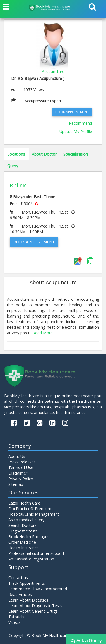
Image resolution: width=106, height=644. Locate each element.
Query (13, 166)
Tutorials (16, 617)
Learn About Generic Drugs (33, 611)
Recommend (80, 123)
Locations (16, 154)
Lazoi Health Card (24, 503)
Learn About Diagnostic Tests (35, 606)
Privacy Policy (21, 479)
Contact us (18, 578)
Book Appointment (72, 112)
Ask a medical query (26, 520)
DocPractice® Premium (30, 509)
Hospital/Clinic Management (34, 514)
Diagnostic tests (23, 531)
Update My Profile (76, 132)
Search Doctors (22, 525)
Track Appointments (27, 583)
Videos (14, 622)
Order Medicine (22, 542)
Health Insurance (24, 548)
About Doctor (44, 154)
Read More (43, 333)
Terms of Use (21, 467)
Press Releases (22, 462)
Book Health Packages (29, 537)
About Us (17, 456)
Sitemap (16, 484)
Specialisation (76, 154)
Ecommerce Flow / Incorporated (38, 589)
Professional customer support (36, 553)
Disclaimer (18, 473)
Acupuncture (53, 71)
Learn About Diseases (28, 600)
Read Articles (20, 594)
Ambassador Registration (31, 559)
